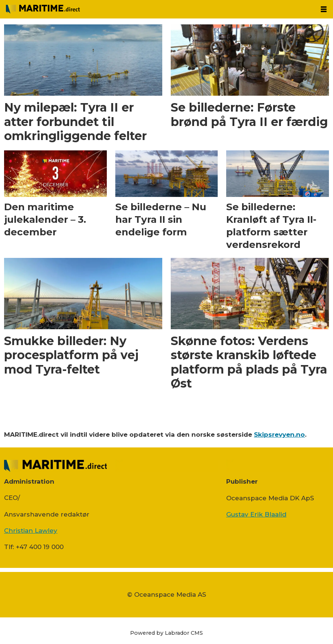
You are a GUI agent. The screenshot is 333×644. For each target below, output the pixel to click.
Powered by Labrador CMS (166, 633)
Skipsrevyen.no (279, 435)
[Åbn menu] (324, 9)
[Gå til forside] (43, 9)
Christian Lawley (31, 531)
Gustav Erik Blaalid (256, 514)
